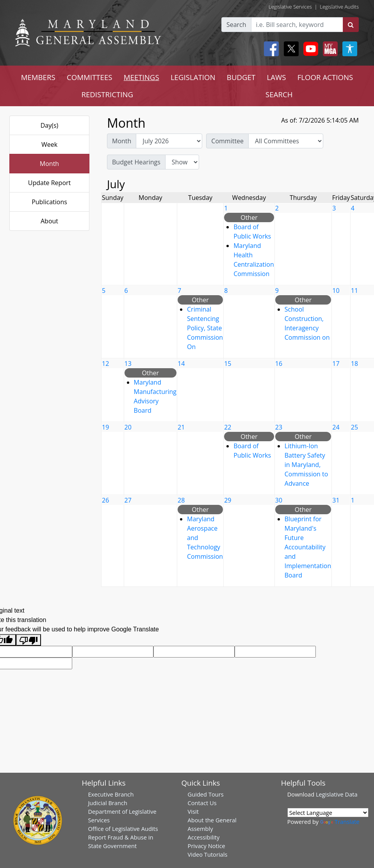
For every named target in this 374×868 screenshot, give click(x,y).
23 (279, 427)
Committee (227, 141)
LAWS (276, 77)
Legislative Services (290, 7)
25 (354, 427)
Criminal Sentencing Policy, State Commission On (205, 328)
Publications (49, 202)
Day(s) (50, 125)
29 (228, 500)
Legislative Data (337, 794)
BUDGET (241, 77)
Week (49, 144)
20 (128, 427)
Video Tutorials (208, 854)
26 (105, 500)
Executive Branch (111, 794)
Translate (340, 822)
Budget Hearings (136, 162)
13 (128, 364)
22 (228, 427)
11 (354, 291)
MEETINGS (142, 77)
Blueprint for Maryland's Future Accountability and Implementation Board (308, 547)
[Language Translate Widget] (328, 813)
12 (105, 364)
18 (354, 364)
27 (128, 500)
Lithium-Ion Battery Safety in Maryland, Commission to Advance (306, 465)
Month (49, 164)
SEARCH (279, 94)
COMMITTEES (90, 77)
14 (181, 364)
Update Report (50, 183)
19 (105, 427)
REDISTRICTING (107, 94)
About (49, 221)
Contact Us (202, 803)
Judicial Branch (108, 803)
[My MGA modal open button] (329, 49)
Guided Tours (206, 794)
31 (336, 500)
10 (336, 291)
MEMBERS (38, 77)
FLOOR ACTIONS (325, 77)
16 (279, 364)
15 (228, 364)
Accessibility (204, 837)
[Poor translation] (28, 640)
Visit (193, 811)
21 (181, 427)
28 (181, 500)
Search (236, 25)
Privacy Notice (207, 846)
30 (279, 500)
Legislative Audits (339, 7)
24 (336, 427)
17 (336, 364)
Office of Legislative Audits (123, 829)
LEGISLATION (193, 77)
